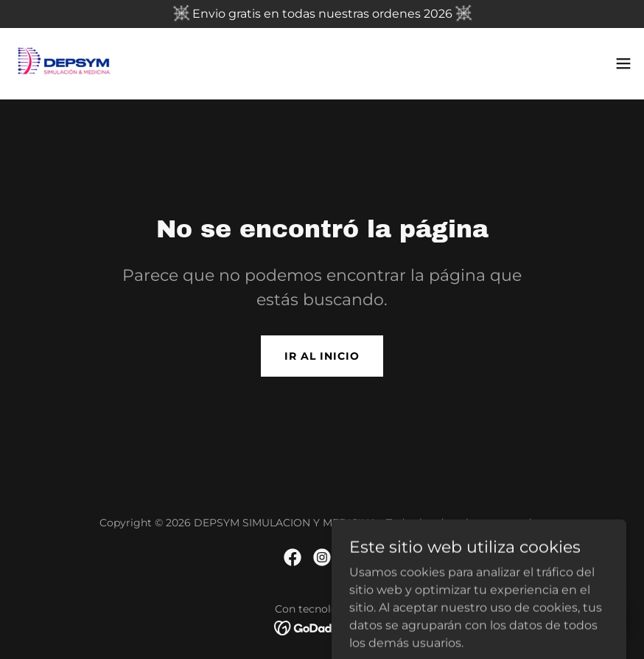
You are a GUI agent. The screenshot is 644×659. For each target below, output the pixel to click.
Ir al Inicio (322, 356)
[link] (64, 63)
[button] (623, 63)
